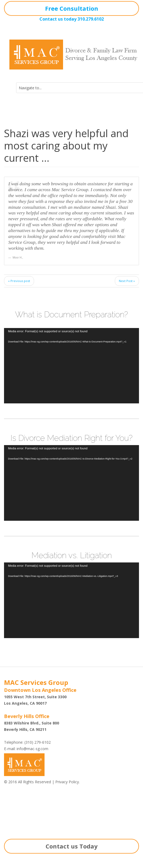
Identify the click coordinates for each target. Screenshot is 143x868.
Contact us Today (72, 846)
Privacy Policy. (67, 782)
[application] (71, 366)
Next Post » (127, 281)
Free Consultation (72, 8)
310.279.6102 (91, 19)
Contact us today (58, 19)
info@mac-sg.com (32, 749)
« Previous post (19, 281)
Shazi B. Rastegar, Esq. (28, 811)
